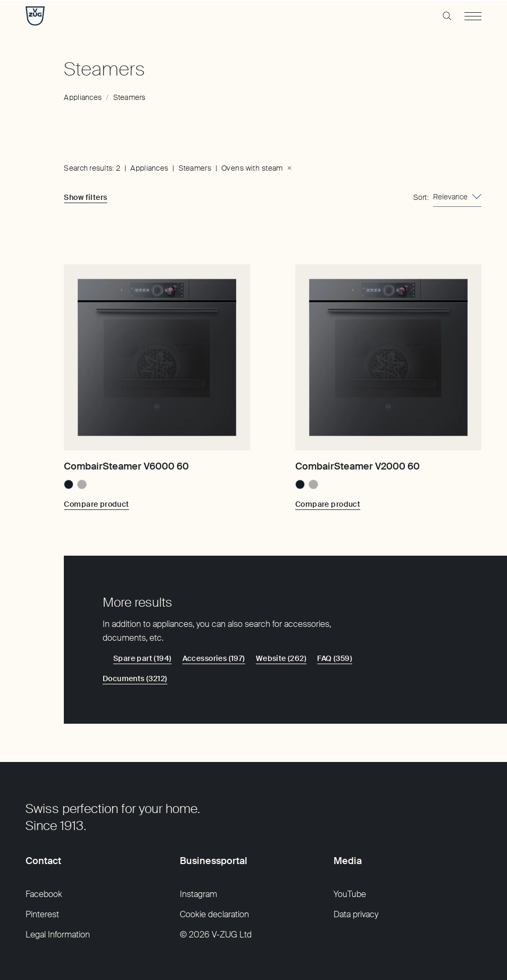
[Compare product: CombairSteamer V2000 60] (328, 504)
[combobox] (457, 197)
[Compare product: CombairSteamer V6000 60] (96, 504)
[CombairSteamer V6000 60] (157, 357)
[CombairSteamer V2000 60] (388, 357)
